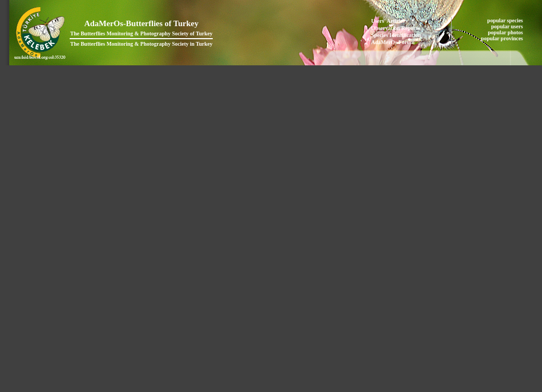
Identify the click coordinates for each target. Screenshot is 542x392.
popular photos (506, 32)
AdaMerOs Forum (393, 42)
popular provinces (503, 38)
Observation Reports (395, 28)
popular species (506, 20)
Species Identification (396, 35)
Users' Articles (388, 21)
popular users (508, 26)
